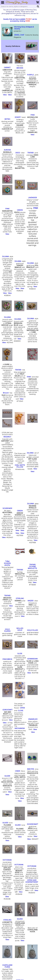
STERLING (20, 598)
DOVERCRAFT (32, 824)
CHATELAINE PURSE (7, 966)
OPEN (22, 708)
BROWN (20, 68)
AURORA (7, 150)
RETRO (7, 119)
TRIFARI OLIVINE (32, 567)
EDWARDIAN (32, 659)
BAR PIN (31, 769)
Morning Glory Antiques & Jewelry (24, 28)
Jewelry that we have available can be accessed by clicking (20, 20)
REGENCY (7, 437)
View (5, 95)
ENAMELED (33, 719)
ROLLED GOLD (20, 629)
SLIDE (20, 654)
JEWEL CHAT (19, 35)
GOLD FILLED (32, 630)
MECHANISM (20, 728)
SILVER (7, 776)
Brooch (6, 393)
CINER (18, 771)
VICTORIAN (7, 860)
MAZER (30, 601)
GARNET (7, 68)
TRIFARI (31, 153)
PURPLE (30, 75)
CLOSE (21, 711)
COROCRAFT (8, 710)
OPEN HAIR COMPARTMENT (32, 881)
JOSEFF (18, 117)
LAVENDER (32, 198)
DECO (18, 153)
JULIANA (5, 257)
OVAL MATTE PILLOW (20, 466)
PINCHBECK (7, 659)
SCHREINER (7, 508)
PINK (33, 115)
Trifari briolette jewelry (7, 563)
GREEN (20, 210)
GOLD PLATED (7, 630)
